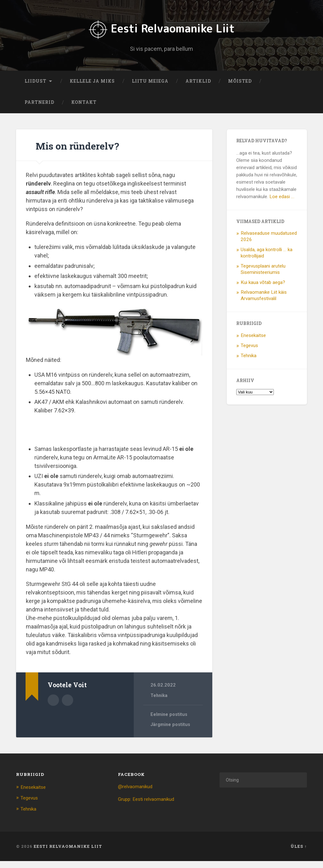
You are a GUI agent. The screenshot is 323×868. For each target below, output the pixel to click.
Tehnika (159, 703)
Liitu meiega (150, 88)
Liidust (35, 88)
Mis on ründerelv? (91, 152)
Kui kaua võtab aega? (263, 290)
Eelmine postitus (170, 722)
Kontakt (84, 110)
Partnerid (39, 110)
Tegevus (249, 353)
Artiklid (198, 88)
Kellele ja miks (92, 88)
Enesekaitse (253, 343)
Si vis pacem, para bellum (162, 52)
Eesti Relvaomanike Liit (162, 32)
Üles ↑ (299, 853)
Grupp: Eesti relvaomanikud (150, 806)
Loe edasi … (282, 204)
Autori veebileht (68, 707)
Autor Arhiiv (53, 707)
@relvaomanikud (138, 794)
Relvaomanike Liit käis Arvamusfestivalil (264, 303)
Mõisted (240, 88)
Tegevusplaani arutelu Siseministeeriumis (263, 276)
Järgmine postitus (171, 732)
